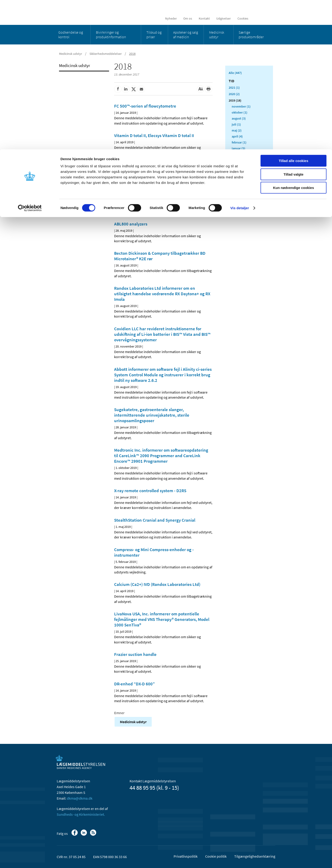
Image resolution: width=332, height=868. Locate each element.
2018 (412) (236, 155)
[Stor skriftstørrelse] (201, 89)
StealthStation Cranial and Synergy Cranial (155, 520)
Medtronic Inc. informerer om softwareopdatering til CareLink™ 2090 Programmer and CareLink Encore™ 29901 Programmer (161, 456)
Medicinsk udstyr (133, 722)
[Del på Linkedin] (126, 89)
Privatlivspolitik (186, 856)
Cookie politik (216, 856)
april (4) (237, 136)
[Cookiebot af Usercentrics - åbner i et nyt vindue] (30, 59)
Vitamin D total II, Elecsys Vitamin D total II (154, 135)
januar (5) (239, 148)
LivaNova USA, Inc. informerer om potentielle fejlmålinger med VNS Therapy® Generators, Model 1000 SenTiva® (162, 619)
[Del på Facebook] (118, 89)
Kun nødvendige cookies (293, 38)
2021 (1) (234, 88)
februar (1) (239, 142)
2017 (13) (235, 161)
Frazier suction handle (135, 654)
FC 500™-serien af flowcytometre (145, 106)
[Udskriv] (208, 89)
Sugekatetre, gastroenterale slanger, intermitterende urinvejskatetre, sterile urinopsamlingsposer (152, 415)
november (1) (241, 106)
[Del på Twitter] (133, 89)
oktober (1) (240, 112)
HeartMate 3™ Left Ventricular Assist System (156, 194)
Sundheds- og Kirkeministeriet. (81, 814)
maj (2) (237, 130)
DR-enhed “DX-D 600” (134, 684)
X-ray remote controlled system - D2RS (150, 491)
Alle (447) (235, 73)
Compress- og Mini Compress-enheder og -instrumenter (154, 552)
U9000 (120, 165)
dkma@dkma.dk (80, 798)
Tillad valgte (293, 25)
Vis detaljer (240, 59)
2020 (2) (234, 94)
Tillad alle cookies (293, 11)
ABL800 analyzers (131, 224)
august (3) (239, 118)
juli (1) (236, 124)
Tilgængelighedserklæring (255, 856)
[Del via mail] (141, 89)
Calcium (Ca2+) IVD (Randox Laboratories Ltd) (157, 584)
